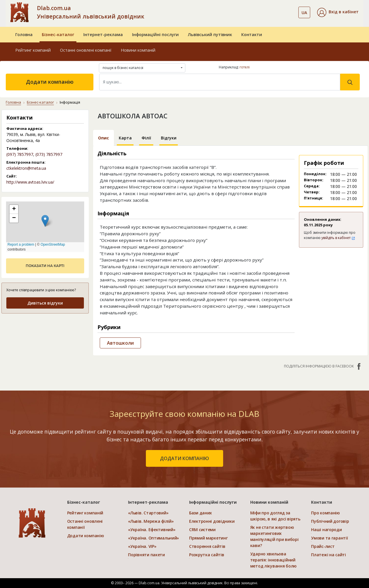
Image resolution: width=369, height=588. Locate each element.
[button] (338, 12)
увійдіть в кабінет (338, 238)
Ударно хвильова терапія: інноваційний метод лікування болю (273, 560)
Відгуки (169, 138)
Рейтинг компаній (33, 50)
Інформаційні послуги (155, 34)
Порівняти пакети (146, 555)
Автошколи (120, 343)
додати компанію (184, 458)
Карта (125, 138)
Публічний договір (330, 521)
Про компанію (325, 513)
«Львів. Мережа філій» (151, 521)
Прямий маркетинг (208, 538)
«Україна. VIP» (142, 546)
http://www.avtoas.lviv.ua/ (30, 182)
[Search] (220, 82)
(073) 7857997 (49, 154)
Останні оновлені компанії (86, 50)
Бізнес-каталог (58, 34)
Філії (146, 138)
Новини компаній (138, 50)
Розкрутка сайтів (207, 555)
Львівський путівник (210, 34)
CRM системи (202, 530)
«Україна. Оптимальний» (154, 538)
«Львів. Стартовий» (148, 513)
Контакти (252, 34)
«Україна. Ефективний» (152, 530)
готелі (245, 67)
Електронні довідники (212, 521)
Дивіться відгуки (45, 303)
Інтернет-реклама (103, 34)
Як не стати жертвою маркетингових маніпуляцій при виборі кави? (274, 536)
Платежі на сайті (328, 555)
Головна (24, 34)
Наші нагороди (326, 530)
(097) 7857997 (20, 154)
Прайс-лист (323, 546)
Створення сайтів (207, 546)
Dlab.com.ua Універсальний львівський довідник (91, 12)
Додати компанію (50, 82)
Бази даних (200, 513)
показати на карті (45, 266)
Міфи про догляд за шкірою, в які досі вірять (275, 516)
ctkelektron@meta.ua (26, 168)
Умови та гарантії (329, 538)
